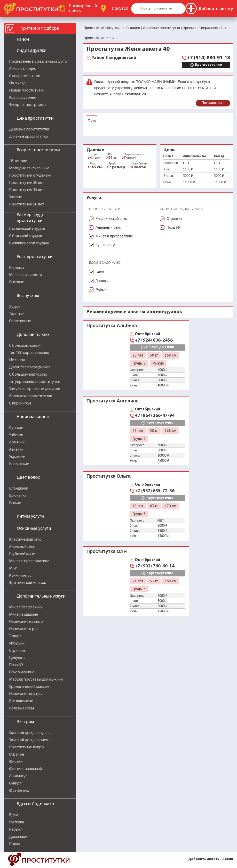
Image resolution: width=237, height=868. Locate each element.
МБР (13, 568)
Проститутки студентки (30, 176)
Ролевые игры (21, 708)
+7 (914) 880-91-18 (208, 58)
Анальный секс (22, 547)
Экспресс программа (27, 105)
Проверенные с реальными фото (38, 62)
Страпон (17, 755)
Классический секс (25, 540)
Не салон (17, 360)
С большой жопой (25, 346)
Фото (92, 120)
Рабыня (16, 830)
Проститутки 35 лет (27, 190)
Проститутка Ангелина (113, 401)
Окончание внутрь (25, 694)
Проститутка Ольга (109, 476)
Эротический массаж (27, 583)
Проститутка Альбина (112, 325)
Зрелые (15, 197)
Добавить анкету (204, 859)
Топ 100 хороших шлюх (29, 353)
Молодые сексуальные (29, 168)
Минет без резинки (26, 607)
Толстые (16, 314)
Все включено (21, 701)
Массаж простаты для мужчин (36, 680)
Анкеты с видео (23, 69)
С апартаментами (25, 76)
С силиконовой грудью (29, 243)
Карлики (16, 268)
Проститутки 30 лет (27, 183)
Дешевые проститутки (29, 129)
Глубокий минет (23, 554)
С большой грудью (26, 236)
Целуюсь (17, 658)
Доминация (19, 837)
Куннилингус (20, 576)
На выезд (17, 83)
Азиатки (16, 450)
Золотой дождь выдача (30, 733)
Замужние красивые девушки (35, 389)
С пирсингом (20, 403)
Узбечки (16, 435)
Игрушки (17, 643)
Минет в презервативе (29, 561)
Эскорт (15, 636)
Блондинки (19, 489)
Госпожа (17, 822)
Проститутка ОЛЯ (107, 551)
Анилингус (18, 776)
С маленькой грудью (27, 229)
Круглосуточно (23, 98)
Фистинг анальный (25, 769)
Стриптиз (17, 651)
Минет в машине (23, 615)
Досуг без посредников (30, 367)
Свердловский (114, 58)
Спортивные (20, 321)
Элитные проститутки (28, 137)
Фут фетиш (19, 791)
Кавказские (19, 464)
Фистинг (17, 762)
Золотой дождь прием (29, 740)
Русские (16, 428)
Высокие (17, 282)
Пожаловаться (213, 103)
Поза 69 (16, 665)
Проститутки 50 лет (27, 204)
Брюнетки (18, 496)
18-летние (18, 161)
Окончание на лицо (26, 622)
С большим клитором (28, 375)
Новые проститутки (27, 90)
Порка (15, 844)
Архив (228, 859)
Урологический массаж (29, 687)
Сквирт (15, 783)
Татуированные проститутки (35, 382)
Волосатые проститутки (31, 396)
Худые (15, 307)
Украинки (17, 457)
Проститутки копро (26, 747)
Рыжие (15, 503)
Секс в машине (22, 672)
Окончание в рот (24, 629)
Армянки (17, 442)
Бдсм (14, 815)
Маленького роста (26, 275)
